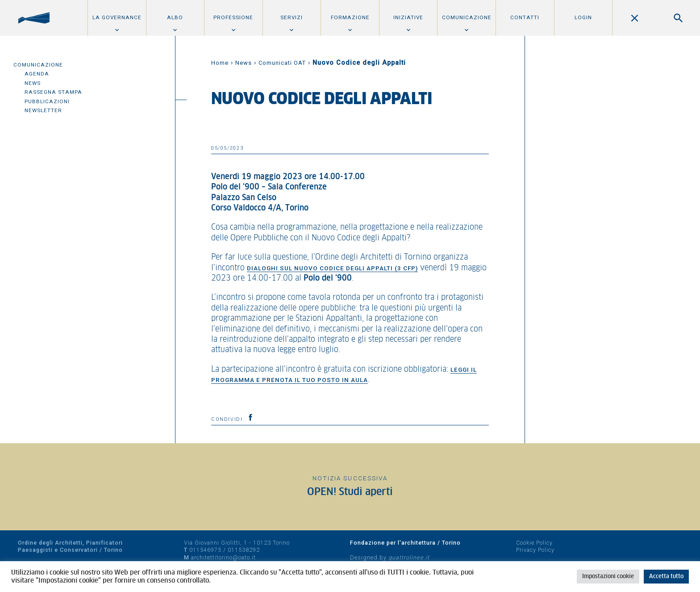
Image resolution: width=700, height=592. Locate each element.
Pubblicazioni (47, 101)
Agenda (37, 74)
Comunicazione (467, 17)
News (33, 83)
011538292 (244, 550)
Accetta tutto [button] (666, 577)
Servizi (292, 17)
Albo (175, 17)
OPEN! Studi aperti (350, 492)
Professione (233, 17)
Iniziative (408, 17)
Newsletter (43, 110)
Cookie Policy (534, 543)
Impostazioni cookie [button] (608, 577)
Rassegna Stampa (53, 92)
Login (583, 17)
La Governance (117, 17)
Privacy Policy (535, 550)
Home (220, 63)
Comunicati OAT (282, 63)
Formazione (350, 17)
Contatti (525, 17)
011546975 (205, 550)
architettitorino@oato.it (223, 557)
